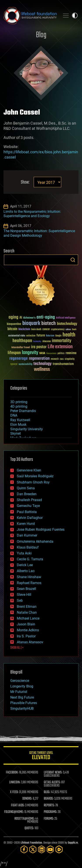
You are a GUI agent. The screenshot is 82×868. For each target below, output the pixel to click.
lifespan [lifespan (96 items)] (14, 353)
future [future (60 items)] (41, 335)
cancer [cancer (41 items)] (46, 329)
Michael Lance (28, 618)
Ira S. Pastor (26, 636)
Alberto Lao (26, 571)
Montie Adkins (28, 630)
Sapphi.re (73, 843)
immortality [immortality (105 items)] (62, 341)
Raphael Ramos (29, 583)
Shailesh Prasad (29, 500)
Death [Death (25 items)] (74, 330)
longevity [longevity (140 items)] (30, 353)
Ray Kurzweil (20, 420)
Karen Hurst (26, 524)
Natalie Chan (27, 612)
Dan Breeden (27, 494)
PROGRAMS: (50, 812)
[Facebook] (24, 849)
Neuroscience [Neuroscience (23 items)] (51, 354)
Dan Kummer (27, 535)
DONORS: (27, 799)
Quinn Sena (26, 488)
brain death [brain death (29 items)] (36, 330)
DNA (14, 415)
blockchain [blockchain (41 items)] (24, 329)
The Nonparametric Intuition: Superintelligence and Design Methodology (39, 233)
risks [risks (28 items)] (62, 359)
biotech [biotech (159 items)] (49, 323)
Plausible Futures (24, 703)
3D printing (19, 402)
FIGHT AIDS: (18, 806)
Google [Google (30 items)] (58, 336)
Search (73, 260)
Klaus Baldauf (28, 547)
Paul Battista (27, 512)
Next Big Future (22, 697)
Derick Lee (25, 565)
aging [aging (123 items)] (13, 317)
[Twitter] (33, 849)
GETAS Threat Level (41, 756)
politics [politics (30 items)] (61, 354)
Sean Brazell (26, 589)
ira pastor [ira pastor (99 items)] (39, 347)
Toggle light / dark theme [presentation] (75, 15)
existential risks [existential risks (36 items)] (17, 336)
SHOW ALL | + (17, 648)
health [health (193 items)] (69, 335)
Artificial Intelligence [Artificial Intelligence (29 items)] (66, 318)
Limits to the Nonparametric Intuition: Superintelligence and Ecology (32, 214)
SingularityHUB (22, 708)
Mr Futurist (19, 692)
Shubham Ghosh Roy (33, 482)
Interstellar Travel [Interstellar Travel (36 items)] (21, 348)
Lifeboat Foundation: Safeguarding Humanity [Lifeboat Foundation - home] (30, 15)
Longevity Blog (22, 686)
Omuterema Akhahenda (35, 541)
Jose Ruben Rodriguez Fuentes (41, 529)
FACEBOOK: (12, 773)
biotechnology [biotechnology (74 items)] (67, 324)
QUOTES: (29, 828)
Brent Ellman (27, 607)
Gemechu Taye (28, 506)
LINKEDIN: (15, 782)
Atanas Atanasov (30, 642)
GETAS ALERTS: (52, 782)
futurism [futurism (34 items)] (50, 336)
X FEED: (14, 792)
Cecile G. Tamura (30, 559)
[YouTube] (50, 849)
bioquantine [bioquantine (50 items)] (14, 324)
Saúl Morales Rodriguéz (35, 476)
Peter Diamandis (23, 411)
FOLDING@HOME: (14, 812)
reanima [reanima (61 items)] (71, 353)
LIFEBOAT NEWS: (53, 773)
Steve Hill (24, 595)
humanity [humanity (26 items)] (37, 342)
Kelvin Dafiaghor (30, 518)
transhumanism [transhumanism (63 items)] (63, 364)
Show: (25, 182)
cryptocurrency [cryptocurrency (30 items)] (58, 330)
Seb (20, 600)
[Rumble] (59, 849)
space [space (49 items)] (14, 364)
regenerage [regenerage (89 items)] (19, 359)
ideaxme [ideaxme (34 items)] (47, 342)
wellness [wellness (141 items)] (42, 370)
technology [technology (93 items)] (43, 364)
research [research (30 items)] (55, 359)
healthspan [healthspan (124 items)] (22, 341)
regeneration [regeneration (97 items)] (39, 359)
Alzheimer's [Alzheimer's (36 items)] (29, 318)
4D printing (19, 406)
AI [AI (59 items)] (21, 318)
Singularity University (27, 429)
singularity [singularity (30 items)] (70, 359)
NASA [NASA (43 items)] (42, 353)
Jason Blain (26, 624)
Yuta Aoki (24, 553)
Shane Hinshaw (29, 577)
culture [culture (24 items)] (68, 330)
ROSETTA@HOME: (24, 819)
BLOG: (47, 792)
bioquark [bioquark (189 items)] (31, 323)
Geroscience (20, 681)
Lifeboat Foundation (31, 843)
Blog (41, 35)
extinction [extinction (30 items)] (31, 336)
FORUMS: (49, 819)
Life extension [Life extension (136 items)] (60, 347)
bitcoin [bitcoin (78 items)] (12, 329)
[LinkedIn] (42, 849)
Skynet (16, 433)
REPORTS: (49, 806)
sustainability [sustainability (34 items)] (25, 365)
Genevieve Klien (29, 470)
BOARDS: (49, 799)
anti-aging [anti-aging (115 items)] (46, 317)
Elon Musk (18, 425)
